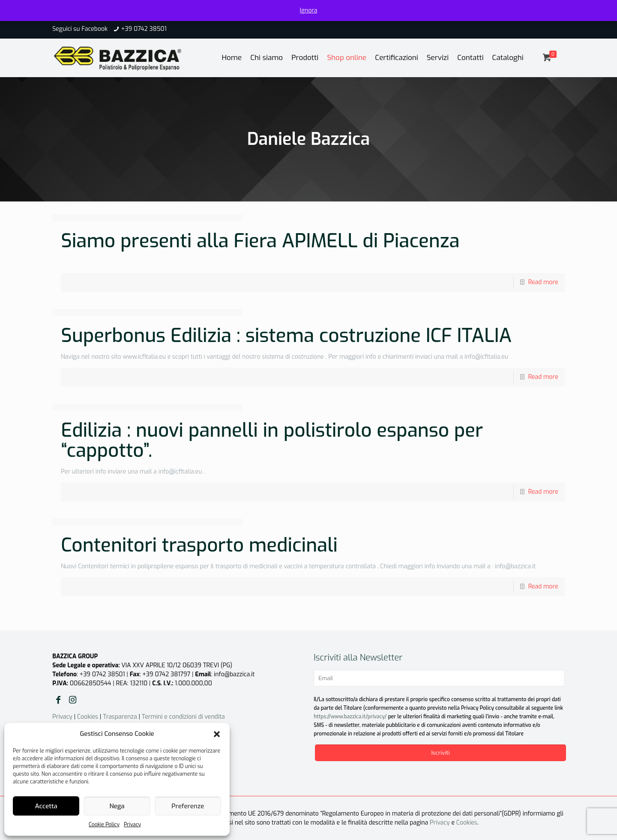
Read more (543, 282)
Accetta (46, 806)
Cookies (88, 717)
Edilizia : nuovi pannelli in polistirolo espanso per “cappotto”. (272, 440)
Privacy (132, 825)
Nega (117, 806)
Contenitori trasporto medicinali (199, 545)
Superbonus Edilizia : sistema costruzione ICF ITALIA (286, 336)
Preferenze (188, 806)
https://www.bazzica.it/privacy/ (350, 717)
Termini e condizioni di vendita (183, 717)
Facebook (94, 29)
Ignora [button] (309, 10)
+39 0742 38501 (144, 29)
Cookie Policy (104, 825)
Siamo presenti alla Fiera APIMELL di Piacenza (260, 241)
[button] (217, 734)
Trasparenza (120, 717)
